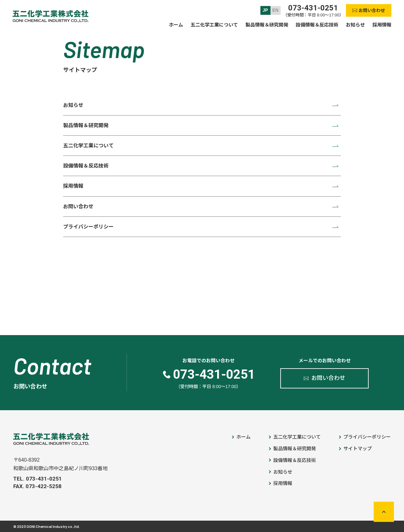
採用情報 (73, 186)
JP (265, 10)
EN (275, 10)
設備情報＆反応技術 (86, 166)
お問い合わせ (78, 207)
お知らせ (73, 105)
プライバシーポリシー (88, 227)
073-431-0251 (313, 8)
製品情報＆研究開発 (86, 125)
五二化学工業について (88, 146)
